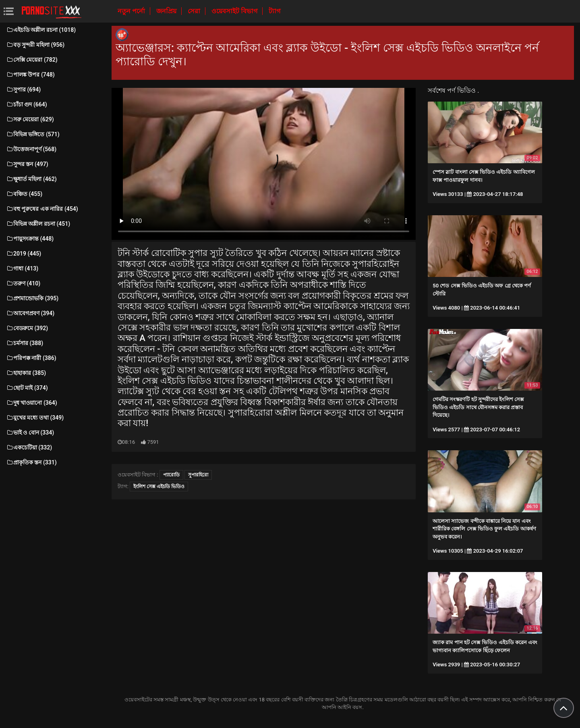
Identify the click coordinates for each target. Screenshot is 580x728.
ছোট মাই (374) (27, 388)
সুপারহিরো (198, 475)
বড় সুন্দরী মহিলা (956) (35, 45)
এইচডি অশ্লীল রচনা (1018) (41, 30)
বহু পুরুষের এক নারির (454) (42, 209)
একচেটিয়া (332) (29, 447)
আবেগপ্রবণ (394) (30, 313)
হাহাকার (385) (26, 373)
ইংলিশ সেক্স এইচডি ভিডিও (159, 487)
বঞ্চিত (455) (24, 194)
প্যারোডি (171, 475)
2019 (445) (24, 254)
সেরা (195, 11)
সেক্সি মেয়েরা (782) (32, 60)
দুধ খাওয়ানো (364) (32, 403)
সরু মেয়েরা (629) (30, 119)
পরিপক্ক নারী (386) (31, 358)
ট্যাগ (274, 11)
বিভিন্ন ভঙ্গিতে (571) (33, 134)
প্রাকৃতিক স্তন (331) (31, 462)
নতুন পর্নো (132, 11)
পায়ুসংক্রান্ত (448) (30, 239)
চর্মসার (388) (25, 343)
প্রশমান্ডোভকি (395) (32, 298)
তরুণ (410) (23, 283)
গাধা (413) (22, 268)
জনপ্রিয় (167, 11)
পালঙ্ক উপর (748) (30, 75)
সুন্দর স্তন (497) (27, 164)
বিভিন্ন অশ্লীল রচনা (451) (38, 224)
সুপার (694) (23, 89)
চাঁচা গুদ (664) (27, 104)
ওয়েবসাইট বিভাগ (235, 11)
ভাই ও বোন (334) (30, 433)
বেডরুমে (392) (27, 328)
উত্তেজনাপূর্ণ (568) (31, 149)
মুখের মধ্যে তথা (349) (35, 418)
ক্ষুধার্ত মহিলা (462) (31, 179)
